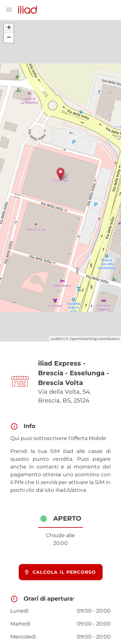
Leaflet (57, 339)
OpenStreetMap (83, 339)
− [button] (9, 38)
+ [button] (9, 28)
